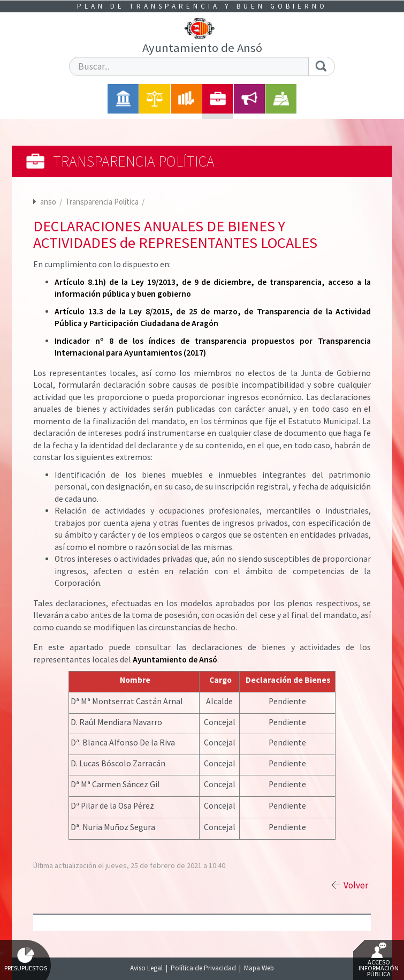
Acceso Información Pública (379, 960)
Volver (356, 885)
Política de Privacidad (203, 968)
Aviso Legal (146, 968)
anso (48, 202)
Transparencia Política (103, 202)
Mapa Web (259, 968)
